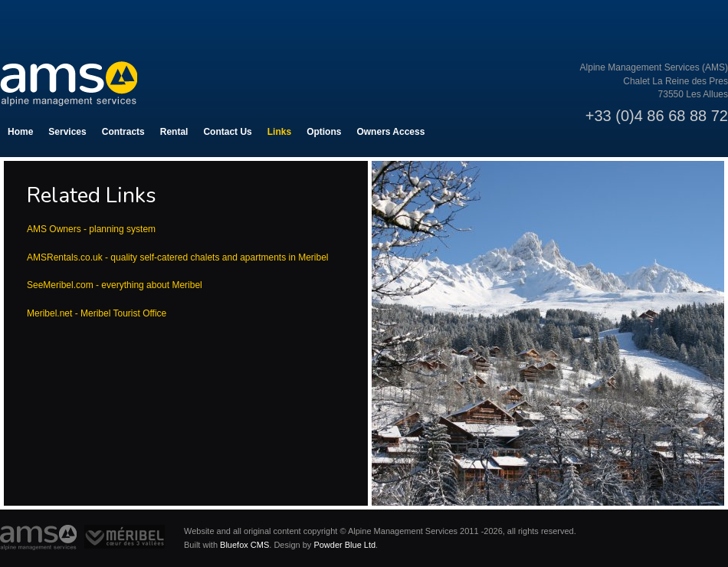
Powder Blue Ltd (344, 545)
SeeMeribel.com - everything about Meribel (115, 285)
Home (20, 132)
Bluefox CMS (244, 545)
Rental (174, 132)
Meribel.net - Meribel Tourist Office (97, 313)
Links (279, 132)
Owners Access (390, 132)
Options (324, 132)
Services (67, 132)
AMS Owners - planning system (91, 229)
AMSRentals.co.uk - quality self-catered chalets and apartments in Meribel (179, 257)
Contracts (123, 132)
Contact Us (227, 132)
